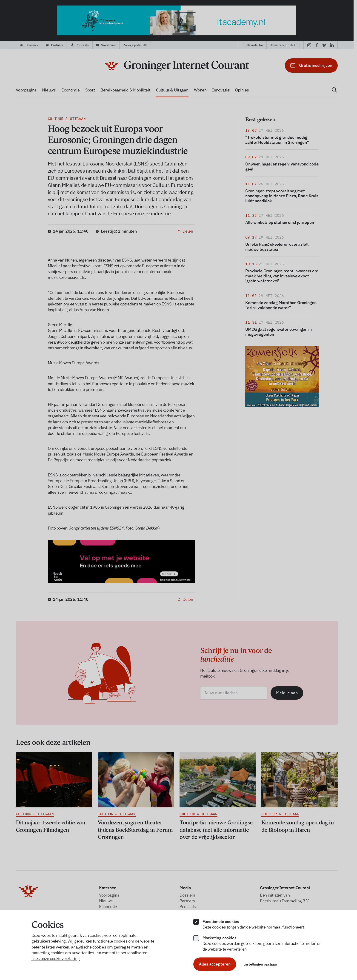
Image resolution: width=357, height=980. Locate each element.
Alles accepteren (215, 964)
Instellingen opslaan (260, 964)
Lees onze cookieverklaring (56, 959)
